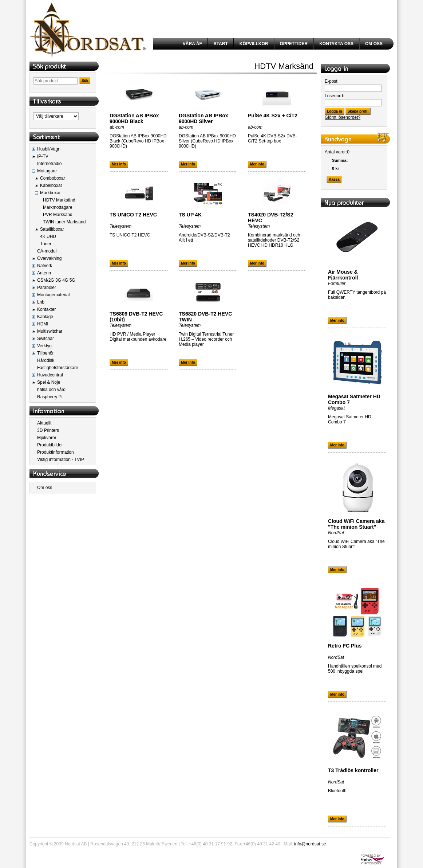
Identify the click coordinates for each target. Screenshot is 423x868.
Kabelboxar (51, 185)
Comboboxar (53, 178)
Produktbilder (50, 445)
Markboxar (50, 193)
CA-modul (47, 251)
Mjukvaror (47, 438)
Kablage (45, 317)
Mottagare (47, 171)
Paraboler (47, 288)
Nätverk (45, 266)
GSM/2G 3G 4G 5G (56, 280)
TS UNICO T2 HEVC (133, 215)
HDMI (43, 324)
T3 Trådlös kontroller (353, 770)
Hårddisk (46, 360)
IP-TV (43, 156)
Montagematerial (53, 295)
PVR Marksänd (58, 215)
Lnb (41, 302)
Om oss (45, 488)
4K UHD (48, 236)
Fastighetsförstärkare (58, 368)
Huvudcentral (50, 375)
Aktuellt (44, 423)
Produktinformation (56, 452)
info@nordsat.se (310, 844)
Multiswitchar (50, 331)
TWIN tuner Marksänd (64, 222)
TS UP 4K (190, 215)
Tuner (46, 244)
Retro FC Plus (345, 646)
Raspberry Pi (50, 397)
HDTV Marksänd (59, 200)
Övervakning (49, 258)
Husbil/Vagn (49, 149)
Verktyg (44, 346)
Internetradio (49, 164)
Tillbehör (46, 353)
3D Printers (48, 430)
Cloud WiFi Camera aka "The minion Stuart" (356, 524)
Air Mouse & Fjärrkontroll (343, 275)
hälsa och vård (51, 390)
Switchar (46, 339)
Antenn (44, 273)
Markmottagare (58, 207)
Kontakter (46, 309)
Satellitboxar (52, 229)
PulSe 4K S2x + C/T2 (273, 116)
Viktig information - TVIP (61, 460)
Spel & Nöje (49, 382)
